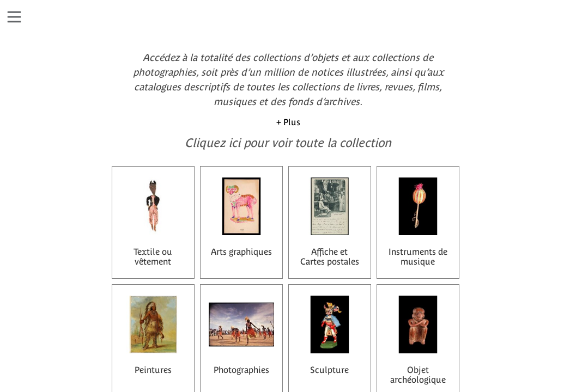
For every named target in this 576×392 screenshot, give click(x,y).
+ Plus (288, 122)
